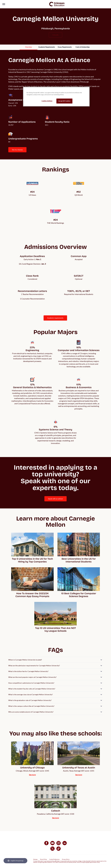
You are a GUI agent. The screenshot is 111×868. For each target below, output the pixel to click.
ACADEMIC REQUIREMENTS (55, 318)
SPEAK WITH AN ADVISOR (55, 499)
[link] (57, 4)
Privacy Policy (66, 859)
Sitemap (35, 859)
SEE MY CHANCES (17, 150)
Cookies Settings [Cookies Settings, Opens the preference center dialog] (47, 101)
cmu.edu (55, 35)
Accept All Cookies (64, 101)
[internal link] (28, 47)
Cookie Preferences (54, 859)
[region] (56, 97)
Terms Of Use (43, 859)
